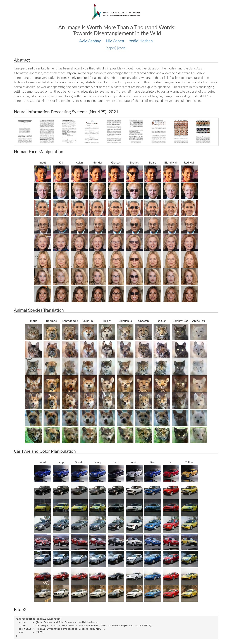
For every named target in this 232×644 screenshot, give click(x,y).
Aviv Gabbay (90, 41)
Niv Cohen (115, 41)
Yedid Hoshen (141, 41)
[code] (122, 48)
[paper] (111, 48)
